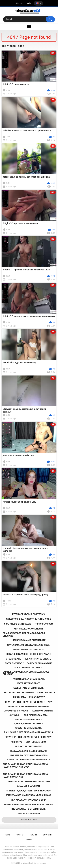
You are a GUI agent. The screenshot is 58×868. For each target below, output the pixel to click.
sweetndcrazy (46, 693)
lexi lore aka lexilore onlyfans (18, 693)
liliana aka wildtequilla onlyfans (28, 654)
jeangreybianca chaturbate (29, 640)
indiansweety (37, 697)
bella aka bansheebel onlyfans (29, 751)
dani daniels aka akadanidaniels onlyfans (28, 732)
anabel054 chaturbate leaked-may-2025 (28, 759)
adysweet (15, 715)
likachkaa (19, 697)
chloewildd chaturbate (29, 813)
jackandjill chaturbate (16, 711)
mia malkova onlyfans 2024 (28, 800)
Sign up (19, 3)
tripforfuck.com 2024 (36, 715)
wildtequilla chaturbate (29, 679)
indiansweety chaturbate (28, 809)
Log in (28, 3)
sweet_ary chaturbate (28, 683)
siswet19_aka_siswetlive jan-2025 (28, 619)
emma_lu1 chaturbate (28, 786)
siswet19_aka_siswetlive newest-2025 (28, 702)
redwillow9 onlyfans (42, 711)
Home (8, 835)
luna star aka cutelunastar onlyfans (28, 755)
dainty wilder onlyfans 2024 (28, 649)
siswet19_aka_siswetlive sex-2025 (29, 791)
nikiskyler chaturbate (28, 747)
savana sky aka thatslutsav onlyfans (28, 707)
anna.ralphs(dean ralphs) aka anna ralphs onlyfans (25, 775)
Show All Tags (29, 820)
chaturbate (13, 659)
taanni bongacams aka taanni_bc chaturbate (28, 804)
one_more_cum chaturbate (29, 719)
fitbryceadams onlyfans (28, 614)
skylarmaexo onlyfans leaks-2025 (28, 645)
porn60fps (16, 742)
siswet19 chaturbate (28, 728)
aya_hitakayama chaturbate (28, 667)
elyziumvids (26, 863)
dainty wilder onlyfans (39, 663)
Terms (29, 839)
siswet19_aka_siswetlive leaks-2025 (28, 737)
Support (47, 835)
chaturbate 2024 (36, 742)
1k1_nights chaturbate (38, 659)
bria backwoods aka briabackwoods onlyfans (24, 635)
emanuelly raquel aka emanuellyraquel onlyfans (26, 673)
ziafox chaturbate (14, 663)
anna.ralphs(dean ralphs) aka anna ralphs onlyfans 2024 (25, 765)
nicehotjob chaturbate (18, 624)
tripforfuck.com (44, 624)
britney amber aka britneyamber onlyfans (29, 795)
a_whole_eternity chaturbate (28, 724)
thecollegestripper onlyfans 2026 (29, 782)
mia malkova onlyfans (29, 629)
